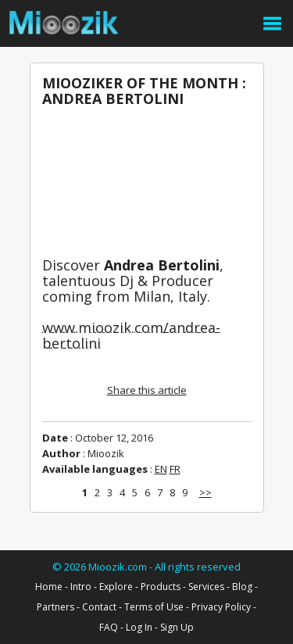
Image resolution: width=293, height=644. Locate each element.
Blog (242, 587)
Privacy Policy (221, 607)
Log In (139, 627)
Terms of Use (154, 607)
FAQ (109, 627)
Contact (99, 607)
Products (161, 587)
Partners (55, 607)
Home (49, 587)
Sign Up (177, 627)
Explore (116, 587)
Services (206, 587)
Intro (81, 587)
